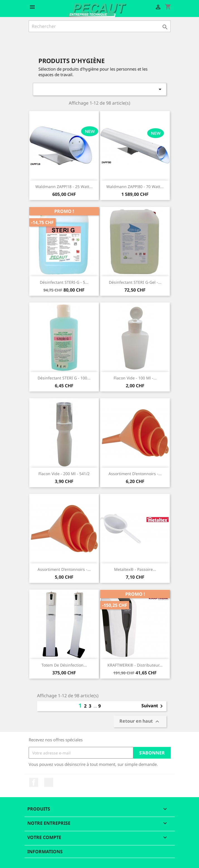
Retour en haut (140, 722)
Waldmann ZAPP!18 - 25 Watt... (64, 187)
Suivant (153, 706)
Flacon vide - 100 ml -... (135, 378)
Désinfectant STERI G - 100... (64, 378)
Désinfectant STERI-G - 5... (64, 282)
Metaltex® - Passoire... (135, 569)
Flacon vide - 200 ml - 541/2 (64, 474)
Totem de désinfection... (64, 665)
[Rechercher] (100, 26)
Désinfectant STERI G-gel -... (135, 282)
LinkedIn (49, 782)
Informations (45, 852)
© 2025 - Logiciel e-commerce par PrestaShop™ (99, 861)
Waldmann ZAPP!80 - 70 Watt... (135, 187)
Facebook (34, 782)
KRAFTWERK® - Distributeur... (135, 665)
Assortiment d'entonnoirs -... (135, 474)
